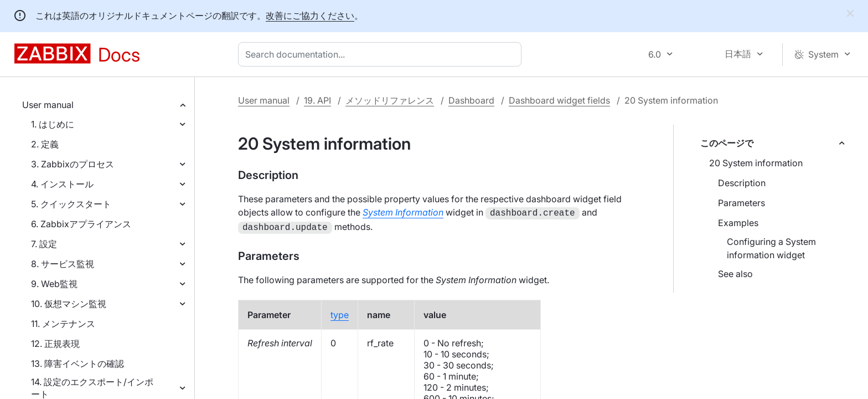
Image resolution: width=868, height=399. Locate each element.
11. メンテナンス (63, 324)
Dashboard (471, 100)
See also (735, 274)
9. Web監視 (54, 284)
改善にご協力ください (310, 16)
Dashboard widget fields (559, 100)
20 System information (756, 163)
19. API (317, 100)
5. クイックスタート (71, 204)
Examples (738, 223)
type (340, 313)
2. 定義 (45, 144)
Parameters (742, 203)
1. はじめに (53, 124)
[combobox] (382, 54)
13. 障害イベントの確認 (77, 364)
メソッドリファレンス (390, 100)
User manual (48, 105)
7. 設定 (44, 244)
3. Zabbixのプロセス (73, 164)
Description (742, 183)
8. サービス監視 (63, 264)
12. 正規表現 (55, 344)
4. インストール (62, 184)
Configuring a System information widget (771, 248)
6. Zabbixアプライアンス (81, 224)
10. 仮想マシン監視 (69, 304)
